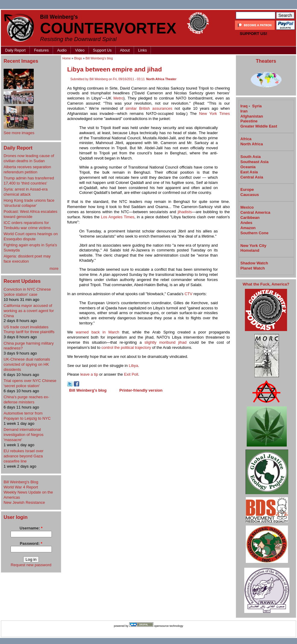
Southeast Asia (254, 162)
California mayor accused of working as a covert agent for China (29, 311)
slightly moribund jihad (166, 342)
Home (67, 58)
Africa (246, 139)
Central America (255, 212)
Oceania (248, 167)
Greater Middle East (259, 126)
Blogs (78, 58)
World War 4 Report (21, 487)
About (125, 50)
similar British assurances (149, 108)
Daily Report (15, 50)
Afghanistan (252, 116)
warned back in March (98, 332)
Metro (118, 98)
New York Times (214, 114)
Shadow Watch (254, 263)
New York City (253, 246)
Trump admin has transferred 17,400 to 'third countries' (29, 181)
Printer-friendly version (141, 390)
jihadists (185, 212)
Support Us (102, 50)
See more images (19, 133)
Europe (247, 189)
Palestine (249, 121)
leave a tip (89, 374)
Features (41, 50)
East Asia (249, 172)
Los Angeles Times (118, 217)
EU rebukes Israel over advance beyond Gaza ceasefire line (23, 456)
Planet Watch (253, 268)
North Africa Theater (161, 79)
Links (143, 50)
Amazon (248, 228)
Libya (134, 366)
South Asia (250, 157)
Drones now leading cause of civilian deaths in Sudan (29, 158)
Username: (31, 528)
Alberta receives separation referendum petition (27, 169)
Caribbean (250, 218)
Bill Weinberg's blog (99, 58)
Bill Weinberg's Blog (21, 482)
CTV (189, 294)
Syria (257, 106)
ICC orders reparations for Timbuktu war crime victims (27, 225)
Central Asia (252, 177)
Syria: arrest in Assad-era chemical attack (26, 192)
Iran (244, 111)
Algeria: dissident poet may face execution (27, 259)
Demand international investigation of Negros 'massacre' (23, 435)
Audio (62, 50)
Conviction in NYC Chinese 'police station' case (27, 292)
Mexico (247, 207)
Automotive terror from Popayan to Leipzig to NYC (27, 416)
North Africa (252, 144)
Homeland (250, 250)
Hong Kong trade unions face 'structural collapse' (29, 203)
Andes (246, 223)
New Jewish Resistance (24, 502)
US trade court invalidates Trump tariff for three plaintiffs (29, 330)
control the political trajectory (126, 347)
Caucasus (250, 195)
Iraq (244, 106)
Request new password (31, 565)
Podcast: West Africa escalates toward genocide (30, 214)
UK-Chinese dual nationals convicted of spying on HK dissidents (27, 364)
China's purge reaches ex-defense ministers (26, 399)
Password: (31, 543)
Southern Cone (254, 233)
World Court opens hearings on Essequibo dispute (31, 236)
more (54, 268)
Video (80, 50)
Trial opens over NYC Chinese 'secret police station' (30, 383)
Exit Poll (131, 374)
